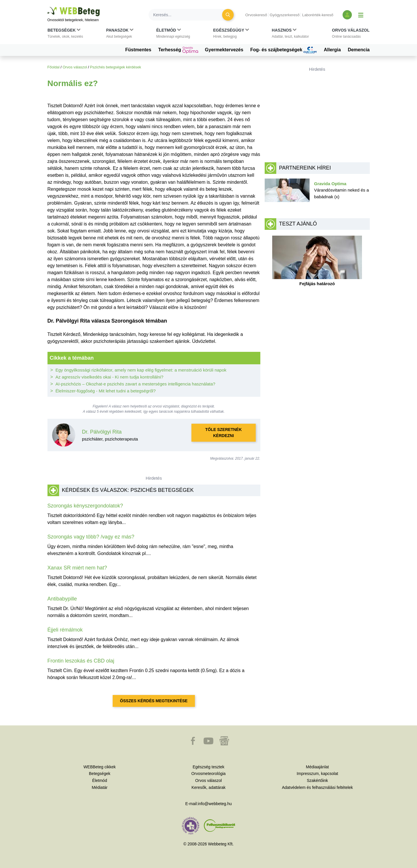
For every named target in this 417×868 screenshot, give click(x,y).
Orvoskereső (256, 15)
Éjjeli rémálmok (65, 630)
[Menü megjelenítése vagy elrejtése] (361, 15)
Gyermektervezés (224, 50)
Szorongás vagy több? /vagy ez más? (91, 537)
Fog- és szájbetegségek (284, 50)
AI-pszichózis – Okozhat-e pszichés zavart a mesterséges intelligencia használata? (136, 384)
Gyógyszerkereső (285, 15)
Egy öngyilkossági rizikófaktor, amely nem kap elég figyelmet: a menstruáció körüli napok (141, 370)
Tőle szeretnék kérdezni (224, 433)
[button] (65, 34)
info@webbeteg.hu (215, 804)
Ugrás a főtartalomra (48, 7)
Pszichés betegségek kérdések (116, 67)
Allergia (332, 50)
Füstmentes (138, 50)
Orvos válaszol (75, 67)
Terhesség (178, 50)
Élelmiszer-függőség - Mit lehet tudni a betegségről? (106, 391)
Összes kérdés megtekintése (154, 701)
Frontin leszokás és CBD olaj (81, 661)
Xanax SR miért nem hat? (77, 568)
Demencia (359, 50)
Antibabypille (62, 599)
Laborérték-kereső (318, 15)
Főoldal (54, 67)
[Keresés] (189, 15)
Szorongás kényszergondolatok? (85, 506)
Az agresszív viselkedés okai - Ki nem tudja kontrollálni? (110, 377)
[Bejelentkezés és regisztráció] (347, 15)
